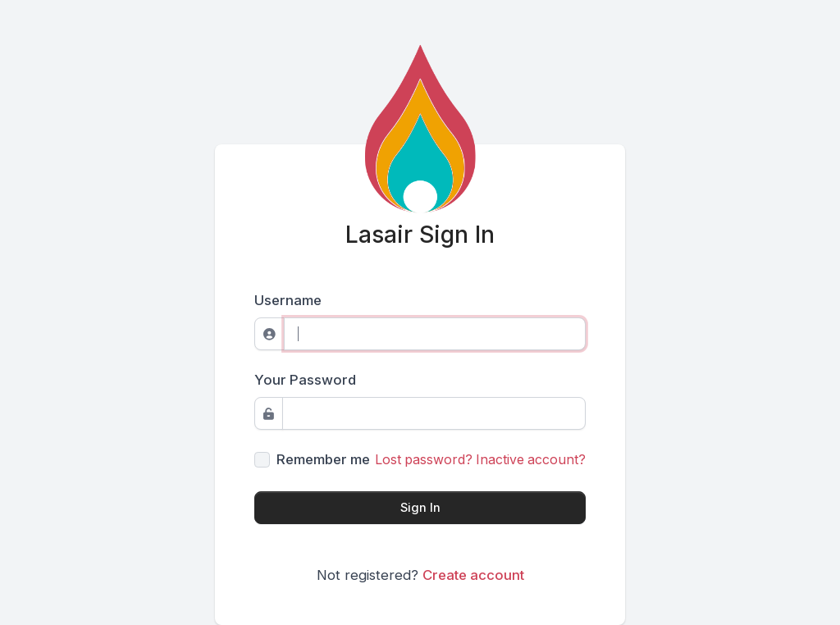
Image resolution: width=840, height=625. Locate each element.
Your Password (305, 380)
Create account (473, 575)
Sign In (420, 508)
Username (288, 300)
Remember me (323, 459)
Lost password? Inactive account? (480, 460)
